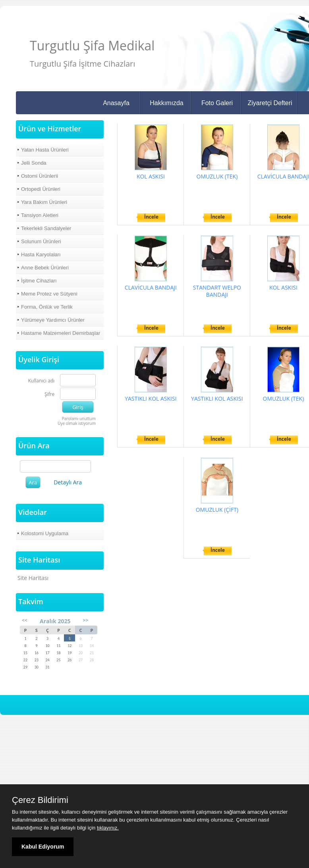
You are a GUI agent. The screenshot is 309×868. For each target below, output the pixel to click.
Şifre (49, 395)
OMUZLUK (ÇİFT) (217, 510)
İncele (151, 217)
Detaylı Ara (68, 482)
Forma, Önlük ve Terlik (47, 307)
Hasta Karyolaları (41, 254)
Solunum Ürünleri (41, 241)
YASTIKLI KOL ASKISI (151, 398)
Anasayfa (116, 103)
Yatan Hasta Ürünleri (45, 150)
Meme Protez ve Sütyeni (49, 294)
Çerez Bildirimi (40, 800)
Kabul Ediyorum (43, 847)
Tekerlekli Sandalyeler (46, 228)
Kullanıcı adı (42, 381)
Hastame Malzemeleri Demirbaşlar (61, 333)
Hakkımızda (166, 103)
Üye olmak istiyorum (77, 423)
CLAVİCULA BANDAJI (151, 287)
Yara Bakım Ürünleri (44, 202)
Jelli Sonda (34, 163)
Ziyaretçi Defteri (270, 103)
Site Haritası (33, 578)
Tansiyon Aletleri (40, 215)
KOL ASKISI (151, 176)
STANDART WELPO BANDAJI (217, 291)
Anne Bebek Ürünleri (45, 268)
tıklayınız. (108, 828)
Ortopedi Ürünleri (41, 189)
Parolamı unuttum (79, 419)
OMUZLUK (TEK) (217, 176)
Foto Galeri (217, 103)
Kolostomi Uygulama (45, 533)
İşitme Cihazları (39, 281)
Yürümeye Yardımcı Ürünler (53, 320)
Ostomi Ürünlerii (40, 176)
